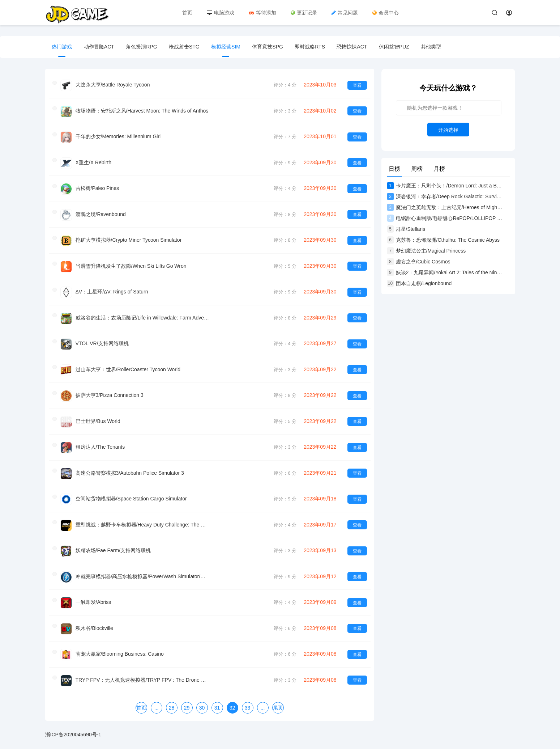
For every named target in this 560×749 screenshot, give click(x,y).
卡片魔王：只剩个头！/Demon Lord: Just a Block (445, 186)
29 (187, 703)
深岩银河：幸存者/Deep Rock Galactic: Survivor (445, 196)
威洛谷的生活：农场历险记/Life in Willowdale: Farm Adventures (142, 316)
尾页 (278, 703)
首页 (188, 13)
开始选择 (448, 130)
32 (232, 703)
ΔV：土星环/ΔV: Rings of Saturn (112, 291)
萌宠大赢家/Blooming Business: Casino (120, 650)
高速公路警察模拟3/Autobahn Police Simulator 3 (130, 470)
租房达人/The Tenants (100, 445)
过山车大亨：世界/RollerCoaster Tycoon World (128, 368)
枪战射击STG (186, 47)
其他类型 (436, 47)
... (157, 703)
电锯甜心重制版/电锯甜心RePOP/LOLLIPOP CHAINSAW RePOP (445, 218)
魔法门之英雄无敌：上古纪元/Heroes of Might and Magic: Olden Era (445, 207)
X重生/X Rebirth (94, 162)
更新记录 (304, 13)
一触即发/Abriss (93, 599)
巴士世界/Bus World (98, 419)
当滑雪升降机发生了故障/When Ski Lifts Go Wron (131, 265)
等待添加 (263, 13)
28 (172, 703)
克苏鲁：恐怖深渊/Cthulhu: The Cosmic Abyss (443, 240)
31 (217, 703)
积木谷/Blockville (94, 625)
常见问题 (345, 13)
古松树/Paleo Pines (97, 188)
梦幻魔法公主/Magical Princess (426, 251)
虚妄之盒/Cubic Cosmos (419, 262)
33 (248, 703)
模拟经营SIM (228, 47)
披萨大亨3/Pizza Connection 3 (110, 393)
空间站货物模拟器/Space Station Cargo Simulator (131, 496)
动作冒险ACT (100, 47)
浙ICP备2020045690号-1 (73, 730)
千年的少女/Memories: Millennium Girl (118, 136)
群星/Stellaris (406, 229)
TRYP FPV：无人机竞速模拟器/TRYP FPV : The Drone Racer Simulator (142, 676)
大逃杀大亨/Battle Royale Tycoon (113, 85)
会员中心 (386, 13)
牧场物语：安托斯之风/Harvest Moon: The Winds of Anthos (142, 111)
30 (202, 703)
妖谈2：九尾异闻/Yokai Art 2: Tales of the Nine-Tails (445, 272)
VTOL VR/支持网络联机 (102, 342)
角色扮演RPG (143, 47)
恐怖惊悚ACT (356, 47)
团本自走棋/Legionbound (419, 283)
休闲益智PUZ (399, 47)
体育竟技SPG (271, 47)
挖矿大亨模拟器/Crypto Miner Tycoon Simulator (129, 239)
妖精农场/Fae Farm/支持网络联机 (113, 547)
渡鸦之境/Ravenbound (101, 213)
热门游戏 (63, 47)
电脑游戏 (221, 13)
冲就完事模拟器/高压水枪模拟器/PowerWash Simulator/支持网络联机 (142, 573)
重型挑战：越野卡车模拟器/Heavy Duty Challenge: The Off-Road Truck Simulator (142, 522)
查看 (357, 85)
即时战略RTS (313, 47)
